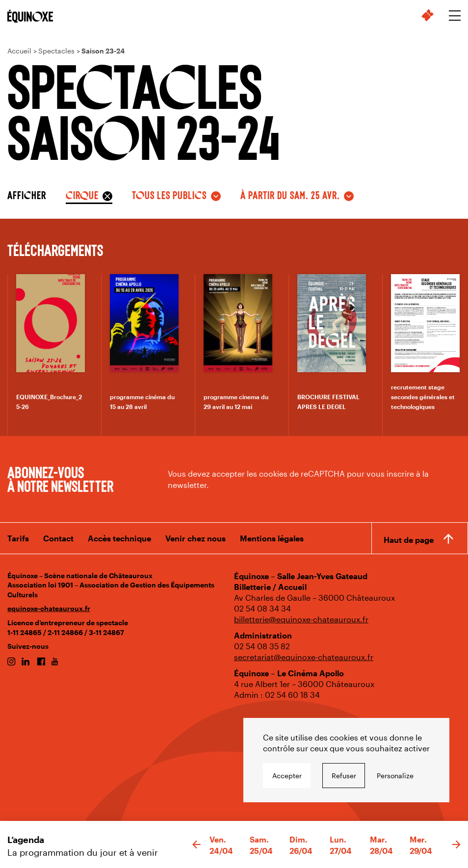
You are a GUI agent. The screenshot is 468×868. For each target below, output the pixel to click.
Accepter (287, 776)
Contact (58, 538)
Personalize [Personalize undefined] (395, 776)
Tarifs (18, 538)
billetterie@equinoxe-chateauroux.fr (301, 619)
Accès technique (119, 538)
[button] (196, 845)
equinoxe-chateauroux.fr (49, 608)
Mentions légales (272, 538)
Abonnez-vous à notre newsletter (60, 479)
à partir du (290, 195)
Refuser (344, 776)
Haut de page (409, 540)
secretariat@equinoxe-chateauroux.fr (304, 657)
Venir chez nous (195, 538)
